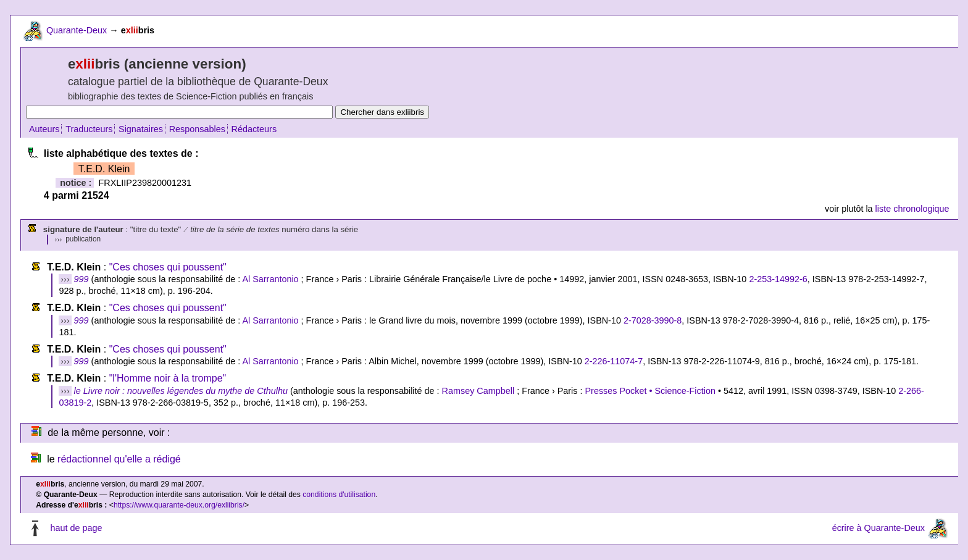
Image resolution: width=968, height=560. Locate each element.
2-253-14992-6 (778, 279)
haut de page (76, 529)
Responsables (197, 129)
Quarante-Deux (77, 30)
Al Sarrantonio (270, 279)
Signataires (141, 129)
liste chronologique (912, 209)
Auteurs (44, 129)
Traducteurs (89, 129)
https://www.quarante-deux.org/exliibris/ (179, 505)
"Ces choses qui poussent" (168, 267)
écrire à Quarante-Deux (878, 529)
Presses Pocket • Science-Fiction (650, 391)
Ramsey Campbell (478, 391)
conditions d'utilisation (339, 495)
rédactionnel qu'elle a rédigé (119, 459)
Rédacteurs (254, 129)
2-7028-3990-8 (653, 320)
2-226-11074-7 (614, 361)
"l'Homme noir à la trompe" (168, 378)
